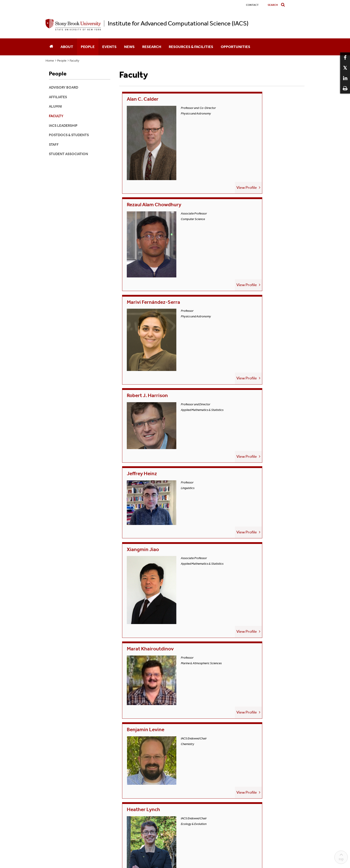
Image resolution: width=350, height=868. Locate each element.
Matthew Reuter (146, 459)
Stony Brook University (181, 753)
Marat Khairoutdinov (151, 321)
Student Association (68, 154)
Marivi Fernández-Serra (155, 177)
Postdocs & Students (69, 135)
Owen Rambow (237, 384)
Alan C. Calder (144, 99)
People (88, 47)
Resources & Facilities (191, 47)
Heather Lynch (144, 384)
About (67, 47)
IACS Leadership (63, 126)
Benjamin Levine (239, 321)
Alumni (55, 106)
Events (109, 47)
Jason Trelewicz (238, 532)
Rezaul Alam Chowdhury (249, 99)
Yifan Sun (137, 532)
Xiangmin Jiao (236, 247)
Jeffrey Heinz (143, 247)
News (129, 47)
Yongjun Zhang (237, 601)
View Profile (195, 158)
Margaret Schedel (241, 459)
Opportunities (235, 47)
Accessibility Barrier (200, 746)
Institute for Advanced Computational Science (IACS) (178, 23)
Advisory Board (64, 87)
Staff (54, 145)
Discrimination (145, 746)
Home (50, 61)
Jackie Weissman (147, 601)
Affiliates (58, 97)
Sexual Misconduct (170, 746)
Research (152, 47)
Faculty (74, 61)
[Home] (51, 47)
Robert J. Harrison (241, 177)
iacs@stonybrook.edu (175, 717)
